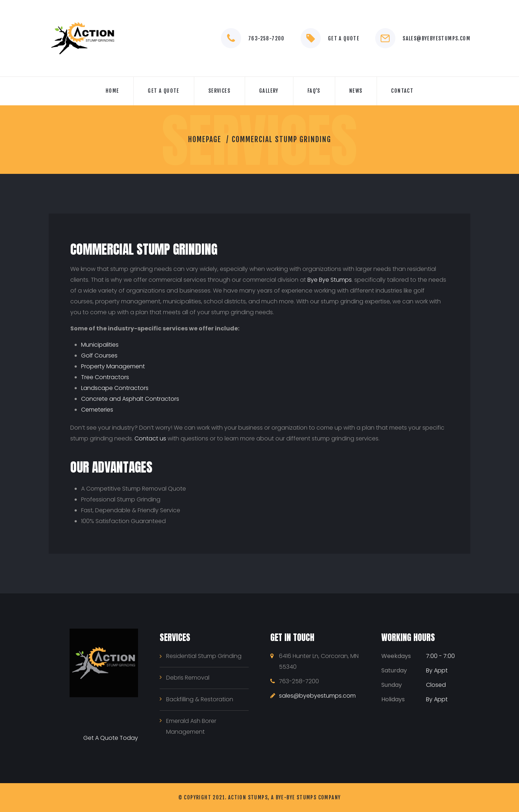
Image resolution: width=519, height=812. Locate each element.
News (356, 91)
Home (112, 91)
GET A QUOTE (163, 91)
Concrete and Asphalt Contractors (130, 399)
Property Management (113, 366)
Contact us (150, 438)
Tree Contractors (105, 377)
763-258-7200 (267, 38)
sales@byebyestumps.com (436, 38)
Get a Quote (344, 38)
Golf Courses (99, 355)
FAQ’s (314, 91)
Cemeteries (97, 410)
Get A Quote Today (111, 738)
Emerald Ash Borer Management (191, 726)
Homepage (205, 139)
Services (219, 91)
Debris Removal (188, 678)
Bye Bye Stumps (330, 280)
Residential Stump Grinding (204, 656)
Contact (402, 91)
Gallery (269, 91)
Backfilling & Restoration (200, 699)
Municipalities (100, 345)
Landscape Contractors (115, 388)
